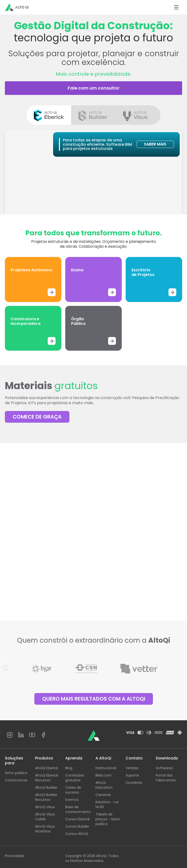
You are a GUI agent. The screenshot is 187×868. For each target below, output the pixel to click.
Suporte (132, 775)
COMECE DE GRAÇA (37, 417)
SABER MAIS (155, 144)
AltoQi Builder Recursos (46, 797)
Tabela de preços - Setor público (108, 819)
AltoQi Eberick (47, 768)
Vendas (132, 768)
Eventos (72, 800)
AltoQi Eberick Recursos (47, 778)
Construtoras (16, 780)
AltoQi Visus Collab (45, 817)
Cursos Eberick (78, 819)
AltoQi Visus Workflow (45, 829)
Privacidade (15, 856)
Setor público (16, 773)
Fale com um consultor (94, 88)
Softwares (164, 768)
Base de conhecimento (78, 809)
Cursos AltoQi (77, 834)
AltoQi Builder (46, 787)
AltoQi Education (104, 785)
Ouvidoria (134, 783)
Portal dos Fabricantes (166, 778)
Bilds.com (103, 775)
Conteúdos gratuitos (75, 778)
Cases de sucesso (73, 790)
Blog (69, 768)
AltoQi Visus (45, 807)
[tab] (49, 115)
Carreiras (103, 795)
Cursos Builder (77, 826)
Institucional (106, 768)
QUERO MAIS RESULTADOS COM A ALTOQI (94, 699)
